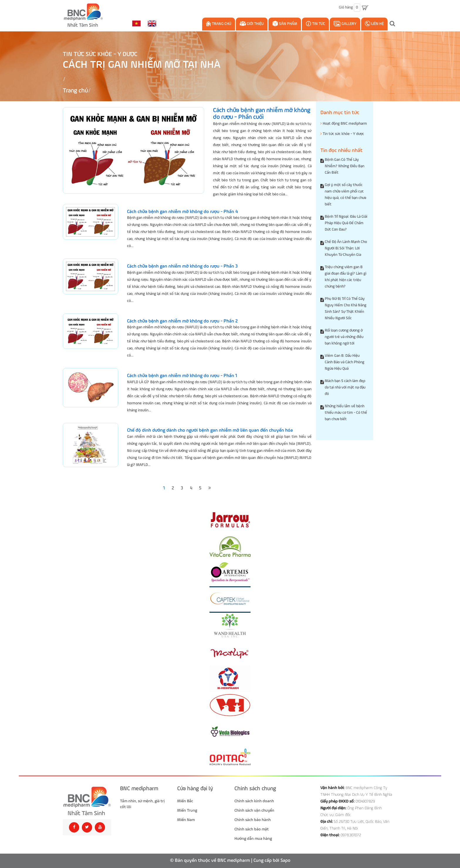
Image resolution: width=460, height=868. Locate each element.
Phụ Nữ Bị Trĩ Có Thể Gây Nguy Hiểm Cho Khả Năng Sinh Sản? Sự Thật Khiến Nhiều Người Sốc (346, 309)
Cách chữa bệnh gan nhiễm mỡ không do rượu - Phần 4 (182, 212)
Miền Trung (187, 810)
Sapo (285, 861)
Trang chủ (219, 24)
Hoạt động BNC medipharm (344, 124)
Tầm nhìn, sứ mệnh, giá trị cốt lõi (142, 804)
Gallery (345, 24)
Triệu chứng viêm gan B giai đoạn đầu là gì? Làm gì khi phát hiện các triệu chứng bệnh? (346, 277)
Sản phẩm (285, 23)
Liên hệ (374, 23)
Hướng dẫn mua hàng (253, 839)
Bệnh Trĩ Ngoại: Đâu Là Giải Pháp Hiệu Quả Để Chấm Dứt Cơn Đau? (346, 223)
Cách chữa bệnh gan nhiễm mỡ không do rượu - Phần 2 (182, 321)
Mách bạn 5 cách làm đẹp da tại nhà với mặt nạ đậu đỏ (345, 387)
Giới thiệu (252, 23)
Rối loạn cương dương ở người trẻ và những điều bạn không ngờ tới (344, 337)
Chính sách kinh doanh (254, 801)
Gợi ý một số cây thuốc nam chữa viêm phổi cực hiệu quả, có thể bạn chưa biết (345, 195)
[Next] (210, 488)
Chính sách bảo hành (253, 820)
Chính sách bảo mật (252, 829)
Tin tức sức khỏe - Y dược (100, 54)
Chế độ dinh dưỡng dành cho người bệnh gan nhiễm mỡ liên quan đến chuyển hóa (210, 430)
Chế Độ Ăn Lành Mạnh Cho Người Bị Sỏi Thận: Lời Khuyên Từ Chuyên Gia (346, 248)
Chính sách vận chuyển (254, 810)
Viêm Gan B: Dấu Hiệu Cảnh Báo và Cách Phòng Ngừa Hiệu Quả (345, 362)
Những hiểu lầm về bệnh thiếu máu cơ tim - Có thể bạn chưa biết (346, 413)
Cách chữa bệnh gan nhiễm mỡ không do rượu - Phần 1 (182, 376)
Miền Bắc (185, 801)
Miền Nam (186, 820)
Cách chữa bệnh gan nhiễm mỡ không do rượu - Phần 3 (182, 266)
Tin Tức (315, 24)
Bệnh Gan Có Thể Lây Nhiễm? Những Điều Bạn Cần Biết (345, 166)
